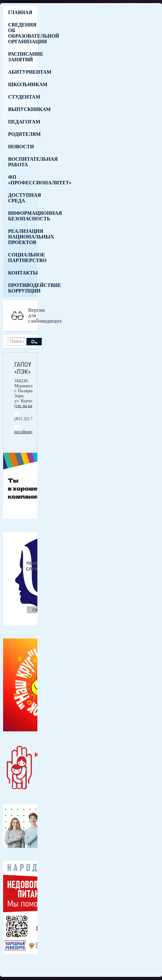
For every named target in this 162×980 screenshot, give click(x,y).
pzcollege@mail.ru (31, 432)
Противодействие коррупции (23, 288)
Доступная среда (23, 198)
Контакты (23, 273)
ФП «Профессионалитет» (23, 180)
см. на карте (27, 406)
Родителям (23, 134)
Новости (21, 147)
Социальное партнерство (23, 258)
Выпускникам (23, 109)
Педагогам (23, 122)
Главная (20, 12)
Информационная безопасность (23, 216)
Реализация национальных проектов (23, 237)
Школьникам (23, 84)
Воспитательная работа (23, 162)
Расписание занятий (23, 57)
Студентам (23, 97)
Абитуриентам (23, 72)
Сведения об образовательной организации (23, 33)
